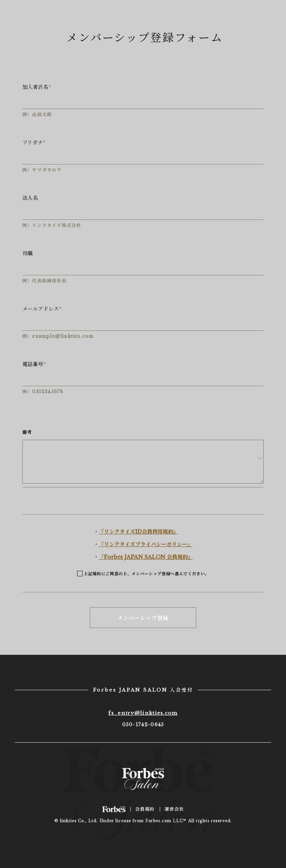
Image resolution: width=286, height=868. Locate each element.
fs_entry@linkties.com (143, 713)
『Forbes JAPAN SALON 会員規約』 (146, 557)
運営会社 (174, 809)
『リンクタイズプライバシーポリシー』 (146, 544)
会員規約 (145, 809)
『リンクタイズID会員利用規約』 (139, 532)
